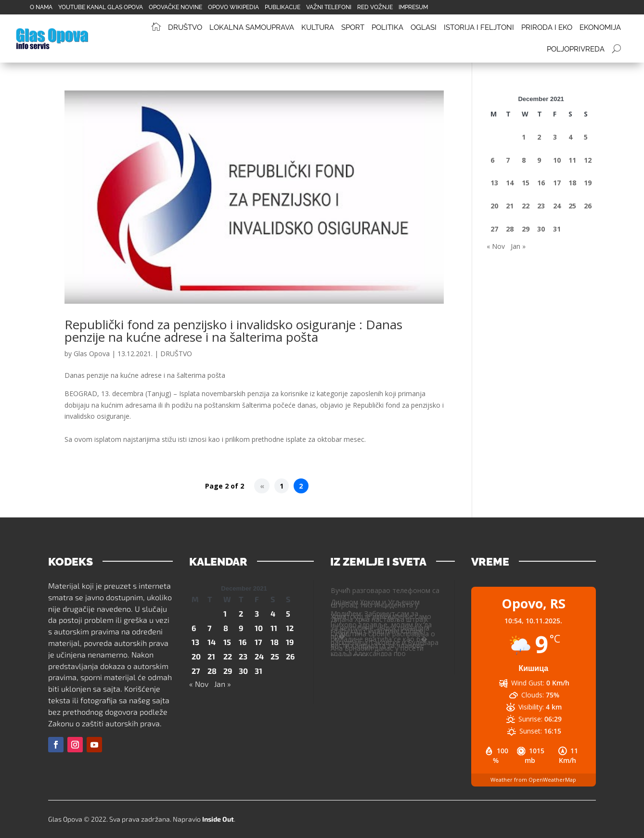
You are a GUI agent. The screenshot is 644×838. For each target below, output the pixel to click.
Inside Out (218, 819)
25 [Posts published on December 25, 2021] (572, 206)
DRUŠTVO (176, 354)
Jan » (518, 246)
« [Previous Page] (262, 486)
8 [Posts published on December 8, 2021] (524, 160)
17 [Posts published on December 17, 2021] (557, 183)
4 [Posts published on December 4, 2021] (570, 137)
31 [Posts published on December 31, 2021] (557, 229)
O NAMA (41, 7)
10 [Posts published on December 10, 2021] (557, 160)
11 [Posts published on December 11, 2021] (572, 160)
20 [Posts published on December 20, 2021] (494, 206)
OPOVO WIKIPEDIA (233, 7)
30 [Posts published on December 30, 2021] (541, 229)
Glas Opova (92, 354)
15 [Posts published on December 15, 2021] (526, 183)
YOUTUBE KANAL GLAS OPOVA (101, 7)
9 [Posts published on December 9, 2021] (539, 160)
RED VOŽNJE (375, 7)
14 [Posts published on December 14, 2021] (510, 183)
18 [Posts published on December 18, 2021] (572, 183)
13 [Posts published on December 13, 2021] (494, 183)
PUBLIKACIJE (283, 7)
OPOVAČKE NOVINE (175, 7)
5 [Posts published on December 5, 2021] (586, 137)
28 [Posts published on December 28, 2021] (510, 229)
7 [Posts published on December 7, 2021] (508, 160)
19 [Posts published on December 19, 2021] (588, 183)
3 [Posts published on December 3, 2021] (555, 137)
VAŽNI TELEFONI (329, 7)
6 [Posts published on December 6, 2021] (492, 160)
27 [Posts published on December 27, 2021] (494, 229)
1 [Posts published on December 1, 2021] (524, 137)
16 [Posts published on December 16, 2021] (541, 183)
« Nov (496, 246)
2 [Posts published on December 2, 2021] (539, 137)
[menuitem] (160, 28)
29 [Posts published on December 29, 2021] (526, 229)
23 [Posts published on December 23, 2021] (541, 206)
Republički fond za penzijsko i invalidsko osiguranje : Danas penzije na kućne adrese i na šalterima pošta (233, 331)
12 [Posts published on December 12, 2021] (588, 160)
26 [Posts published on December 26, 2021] (588, 206)
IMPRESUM (413, 7)
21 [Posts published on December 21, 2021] (510, 206)
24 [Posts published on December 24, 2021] (557, 206)
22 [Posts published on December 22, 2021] (526, 206)
